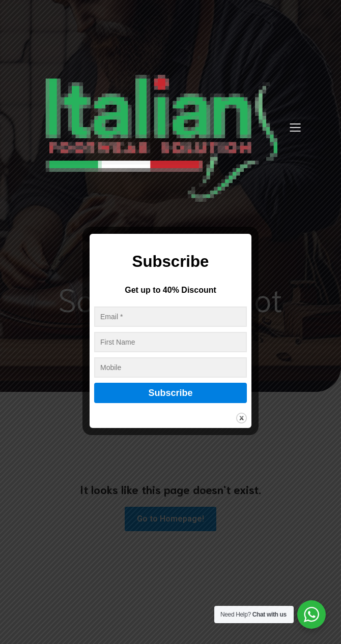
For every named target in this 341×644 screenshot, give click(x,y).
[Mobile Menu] (295, 127)
